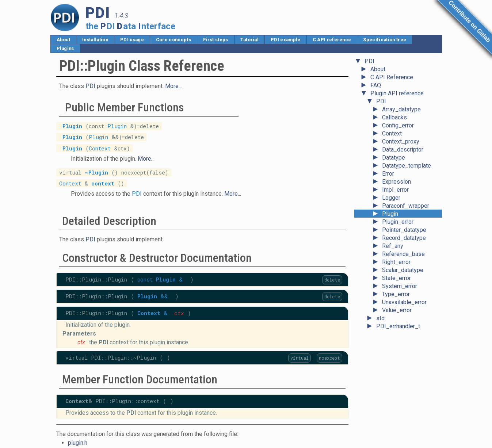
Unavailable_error (404, 302)
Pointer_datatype (404, 230)
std (380, 318)
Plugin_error (398, 222)
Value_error (397, 310)
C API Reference (392, 77)
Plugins (65, 48)
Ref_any (393, 246)
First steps (216, 40)
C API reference (332, 40)
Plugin (390, 214)
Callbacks (394, 117)
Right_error (396, 262)
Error (388, 174)
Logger (391, 198)
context (103, 183)
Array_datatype (401, 109)
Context (392, 133)
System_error (400, 286)
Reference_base (403, 254)
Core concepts (173, 40)
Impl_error (395, 190)
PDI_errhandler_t (398, 326)
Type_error (396, 294)
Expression (396, 182)
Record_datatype (404, 238)
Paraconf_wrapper (406, 206)
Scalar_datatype (403, 270)
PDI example (286, 40)
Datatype (394, 158)
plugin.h (78, 443)
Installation (95, 40)
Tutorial (250, 40)
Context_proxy (401, 141)
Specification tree (385, 40)
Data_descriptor (403, 150)
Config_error (398, 125)
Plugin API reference (397, 93)
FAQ (376, 85)
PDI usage (132, 40)
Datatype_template (407, 166)
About (64, 40)
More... (173, 86)
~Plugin (96, 172)
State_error (396, 278)
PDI (369, 61)
